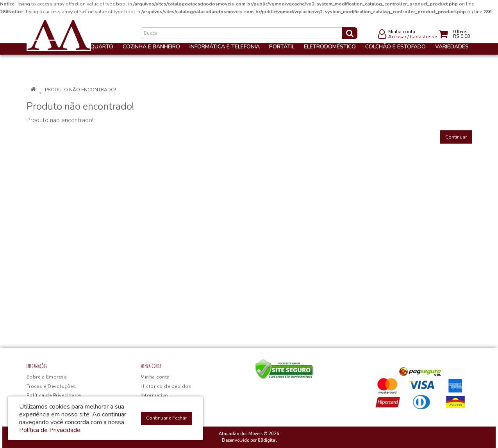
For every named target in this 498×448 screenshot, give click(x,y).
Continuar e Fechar (166, 418)
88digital (267, 440)
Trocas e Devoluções (51, 386)
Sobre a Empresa (47, 377)
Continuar (456, 137)
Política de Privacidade (54, 395)
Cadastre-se (423, 37)
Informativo (154, 395)
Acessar (397, 37)
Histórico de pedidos (166, 386)
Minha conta (155, 377)
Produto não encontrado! (80, 90)
